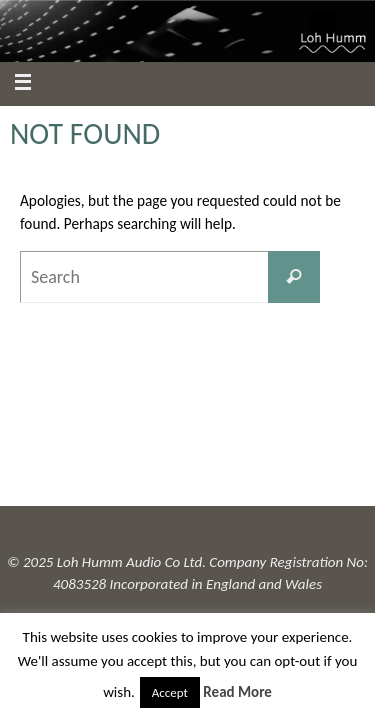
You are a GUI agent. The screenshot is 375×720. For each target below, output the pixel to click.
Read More (237, 692)
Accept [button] (170, 692)
